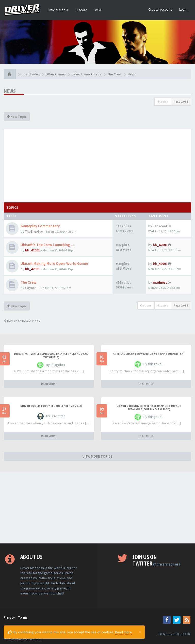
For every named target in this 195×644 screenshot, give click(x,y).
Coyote (31, 288)
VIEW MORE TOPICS (97, 456)
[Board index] (10, 74)
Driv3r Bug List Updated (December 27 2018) (51, 406)
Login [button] (183, 9)
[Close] (140, 632)
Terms (23, 617)
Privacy (9, 617)
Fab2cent (160, 226)
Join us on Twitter (156, 560)
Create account (160, 9)
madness (160, 282)
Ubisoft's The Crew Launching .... (48, 245)
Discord (82, 10)
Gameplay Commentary (40, 226)
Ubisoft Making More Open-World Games (55, 263)
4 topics (163, 101)
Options (146, 305)
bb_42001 (32, 250)
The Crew (28, 282)
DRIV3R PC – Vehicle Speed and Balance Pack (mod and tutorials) (51, 356)
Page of (181, 101)
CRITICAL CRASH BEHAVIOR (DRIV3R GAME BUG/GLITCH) (149, 354)
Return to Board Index (22, 321)
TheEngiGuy (34, 231)
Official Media (58, 10)
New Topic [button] (17, 117)
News (10, 91)
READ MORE (49, 384)
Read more (123, 632)
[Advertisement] (97, 164)
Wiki (98, 10)
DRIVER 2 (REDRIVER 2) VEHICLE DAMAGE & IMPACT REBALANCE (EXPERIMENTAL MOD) (149, 408)
